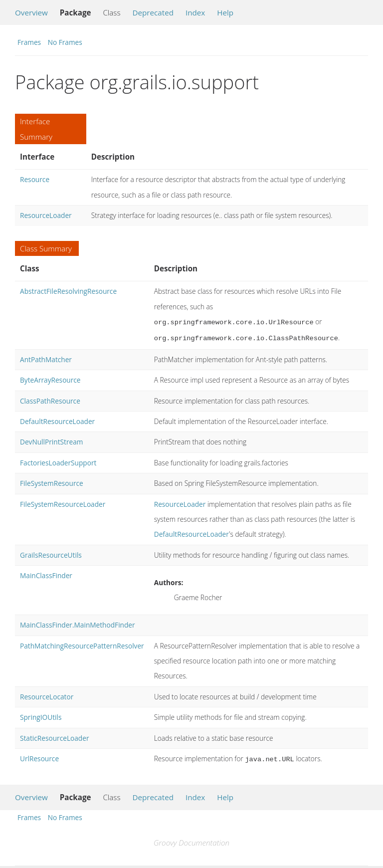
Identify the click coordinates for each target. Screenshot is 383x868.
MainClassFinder (46, 573)
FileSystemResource (52, 481)
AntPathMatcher (46, 357)
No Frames (65, 42)
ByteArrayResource (50, 378)
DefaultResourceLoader (57, 419)
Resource (35, 179)
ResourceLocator (47, 695)
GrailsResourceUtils (51, 553)
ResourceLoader (46, 215)
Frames (29, 42)
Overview (31, 12)
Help (225, 12)
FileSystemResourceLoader (63, 502)
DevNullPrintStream (51, 440)
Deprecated (153, 12)
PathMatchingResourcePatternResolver (82, 644)
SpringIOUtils (41, 715)
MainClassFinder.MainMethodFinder (78, 623)
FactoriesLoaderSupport (58, 461)
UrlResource (39, 757)
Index (195, 12)
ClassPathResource (50, 399)
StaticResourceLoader (54, 736)
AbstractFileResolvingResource (68, 291)
